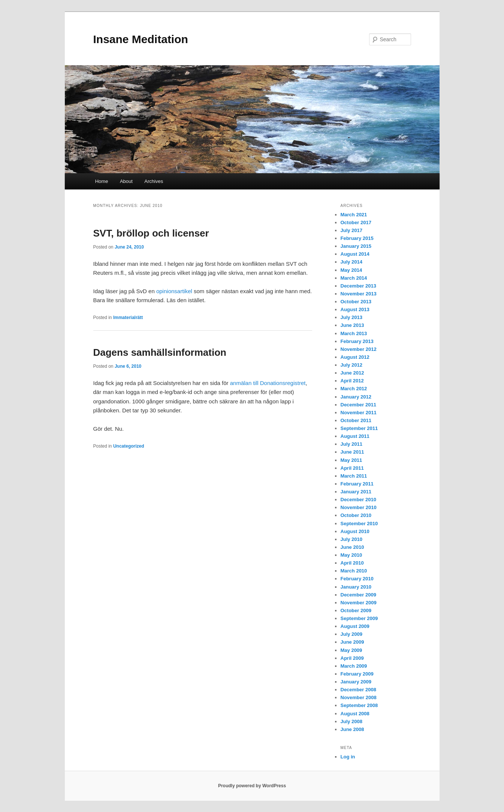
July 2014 (352, 262)
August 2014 (355, 254)
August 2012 (355, 357)
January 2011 (356, 492)
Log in (348, 757)
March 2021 (354, 215)
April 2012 (352, 381)
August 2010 (355, 531)
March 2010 (354, 571)
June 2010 (352, 547)
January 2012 (356, 397)
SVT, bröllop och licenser (151, 233)
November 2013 (359, 294)
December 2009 (358, 595)
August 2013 (355, 309)
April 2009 (352, 658)
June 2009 (352, 642)
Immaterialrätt (128, 318)
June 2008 (352, 729)
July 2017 (352, 230)
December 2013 (358, 286)
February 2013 (357, 341)
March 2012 (354, 389)
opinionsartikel (175, 291)
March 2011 (354, 476)
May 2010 (351, 555)
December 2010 (358, 500)
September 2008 (359, 705)
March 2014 (354, 278)
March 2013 (354, 333)
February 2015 (357, 238)
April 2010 (352, 563)
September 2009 (359, 618)
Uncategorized (129, 446)
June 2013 (352, 325)
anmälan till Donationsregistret (268, 383)
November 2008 (359, 697)
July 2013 (352, 317)
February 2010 (357, 579)
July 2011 (352, 444)
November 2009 (359, 603)
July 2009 (352, 634)
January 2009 (356, 682)
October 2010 (356, 515)
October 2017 (356, 222)
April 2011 (352, 468)
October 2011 (356, 420)
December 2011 (358, 405)
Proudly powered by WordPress (252, 786)
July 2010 (352, 539)
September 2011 (359, 428)
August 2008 (355, 714)
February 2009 (357, 674)
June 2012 (352, 373)
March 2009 (354, 666)
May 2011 (351, 460)
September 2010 (359, 524)
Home (102, 181)
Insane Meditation (141, 39)
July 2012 (352, 365)
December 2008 (358, 690)
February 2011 (357, 484)
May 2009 (351, 650)
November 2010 (359, 507)
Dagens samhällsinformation (160, 352)
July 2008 (352, 721)
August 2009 (355, 626)
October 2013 (356, 302)
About (126, 181)
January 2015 (356, 246)
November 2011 (359, 413)
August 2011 (355, 436)
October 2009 (356, 610)
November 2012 (359, 349)
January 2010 (356, 587)
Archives (154, 181)
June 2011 (352, 452)
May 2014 (351, 270)
